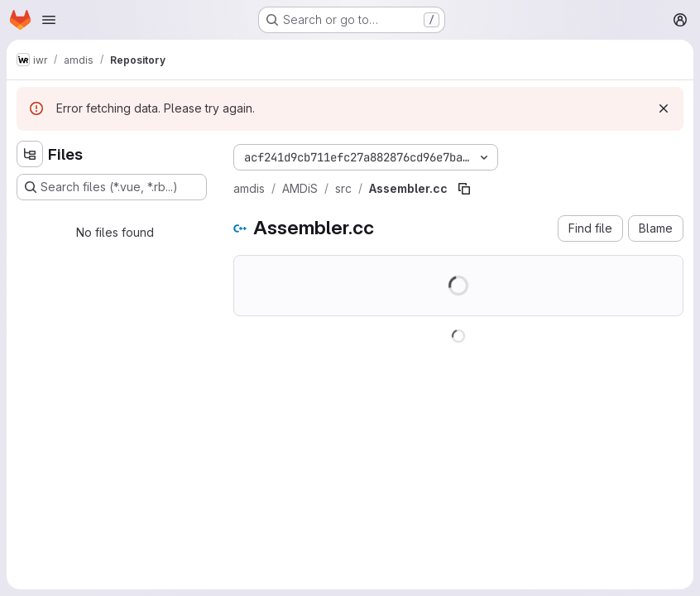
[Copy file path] (464, 189)
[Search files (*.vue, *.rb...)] (112, 187)
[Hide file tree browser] (30, 154)
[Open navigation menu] (49, 20)
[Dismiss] (664, 108)
